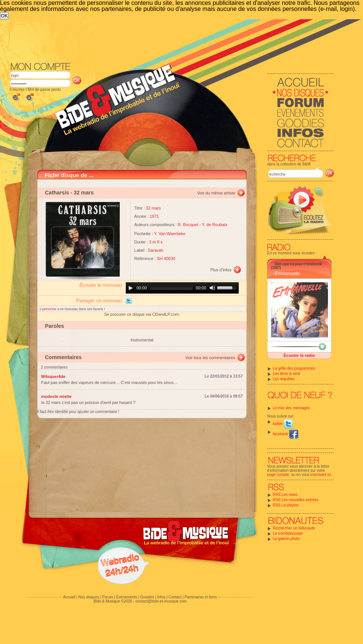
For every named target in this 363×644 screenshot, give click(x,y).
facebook (286, 434)
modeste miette (57, 396)
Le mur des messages (291, 408)
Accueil (69, 597)
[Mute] (212, 288)
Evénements (127, 597)
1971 (154, 216)
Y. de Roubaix (215, 225)
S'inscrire (17, 89)
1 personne (49, 309)
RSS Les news (285, 495)
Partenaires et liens (201, 597)
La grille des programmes (294, 368)
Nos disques (89, 597)
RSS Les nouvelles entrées (296, 500)
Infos (162, 597)
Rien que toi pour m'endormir (299, 264)
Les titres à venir (287, 374)
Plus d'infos (221, 270)
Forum (108, 597)
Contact (175, 597)
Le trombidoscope (288, 533)
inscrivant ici (321, 475)
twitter (283, 424)
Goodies (147, 597)
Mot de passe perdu (44, 89)
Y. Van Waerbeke (170, 234)
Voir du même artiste (216, 193)
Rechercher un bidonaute (294, 528)
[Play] (131, 288)
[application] (182, 288)
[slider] (171, 288)
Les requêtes (284, 379)
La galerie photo (287, 539)
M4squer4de (53, 376)
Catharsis (57, 193)
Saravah (156, 250)
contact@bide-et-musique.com (161, 601)
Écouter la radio (299, 355)
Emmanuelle (288, 274)
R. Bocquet (188, 225)
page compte (278, 475)
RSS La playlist (286, 505)
